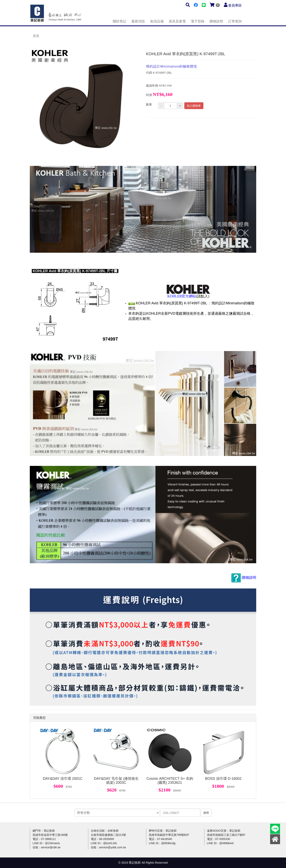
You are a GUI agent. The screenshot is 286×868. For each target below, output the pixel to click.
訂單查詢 (235, 21)
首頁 (36, 36)
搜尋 (206, 813)
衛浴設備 (157, 21)
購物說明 (216, 21)
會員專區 (235, 5)
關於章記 (120, 21)
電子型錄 (198, 21)
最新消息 (138, 21)
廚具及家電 (177, 21)
